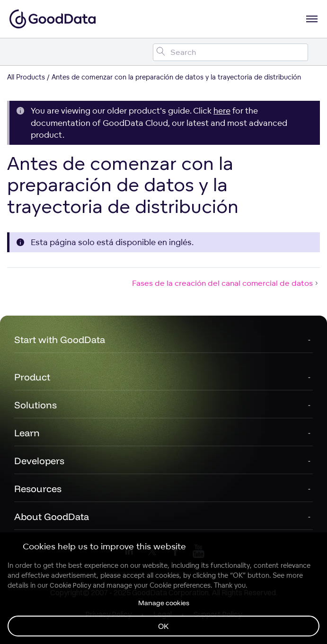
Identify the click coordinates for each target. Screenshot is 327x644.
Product (32, 377)
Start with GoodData (60, 340)
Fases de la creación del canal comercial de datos (226, 283)
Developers (39, 461)
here (222, 110)
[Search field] (230, 52)
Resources (38, 489)
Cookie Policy (70, 585)
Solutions (35, 405)
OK (163, 626)
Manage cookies (164, 603)
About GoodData (52, 516)
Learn (27, 433)
